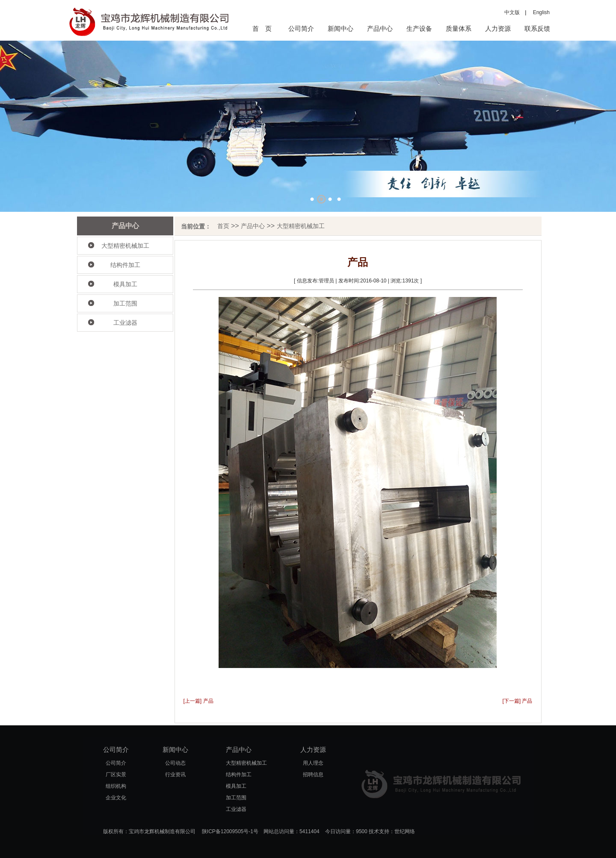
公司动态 (175, 763)
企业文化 (116, 798)
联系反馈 (537, 28)
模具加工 (125, 284)
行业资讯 (175, 775)
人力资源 (498, 28)
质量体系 (459, 28)
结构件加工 (125, 265)
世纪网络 (405, 831)
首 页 (262, 28)
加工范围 (125, 303)
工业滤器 (125, 323)
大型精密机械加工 (125, 246)
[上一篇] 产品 (198, 701)
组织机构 (116, 786)
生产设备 (419, 28)
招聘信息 (313, 775)
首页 (223, 226)
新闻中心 (341, 28)
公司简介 (301, 28)
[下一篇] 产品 (517, 701)
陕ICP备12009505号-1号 (230, 831)
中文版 (512, 12)
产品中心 (380, 28)
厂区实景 (116, 775)
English (539, 12)
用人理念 (313, 763)
